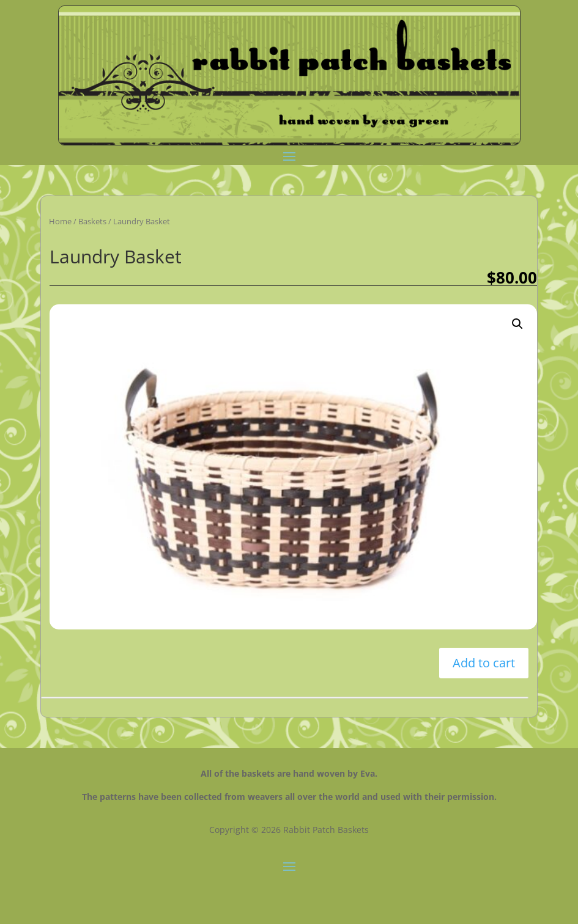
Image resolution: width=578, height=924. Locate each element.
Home (60, 221)
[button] (517, 324)
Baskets (92, 221)
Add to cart (484, 663)
